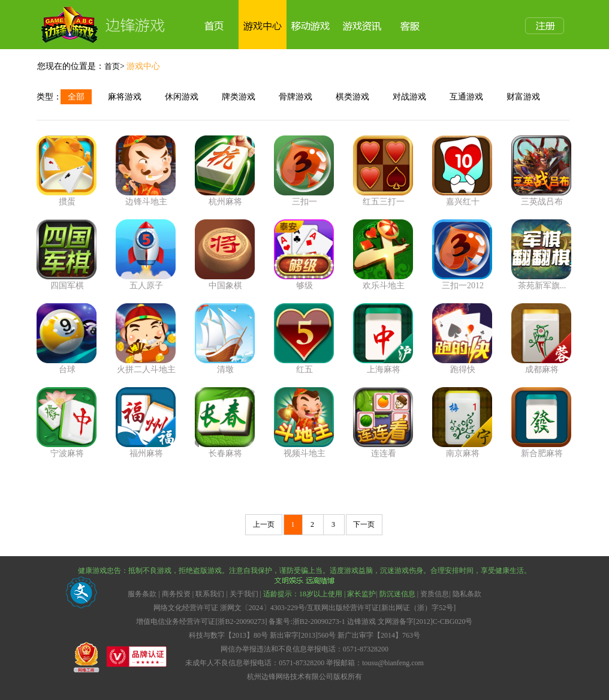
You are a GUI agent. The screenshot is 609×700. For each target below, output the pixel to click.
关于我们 (244, 594)
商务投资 (176, 594)
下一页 (364, 524)
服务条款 (143, 594)
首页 (112, 66)
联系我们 (210, 594)
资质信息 (435, 594)
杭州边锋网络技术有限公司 (290, 677)
